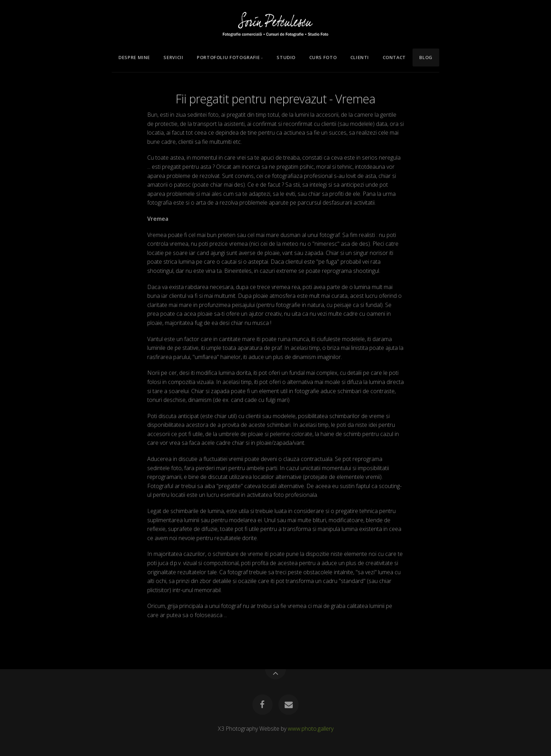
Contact (394, 57)
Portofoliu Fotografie (228, 57)
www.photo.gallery (311, 729)
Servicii (173, 57)
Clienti (360, 57)
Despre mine (134, 57)
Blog (426, 57)
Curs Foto (323, 57)
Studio (286, 57)
